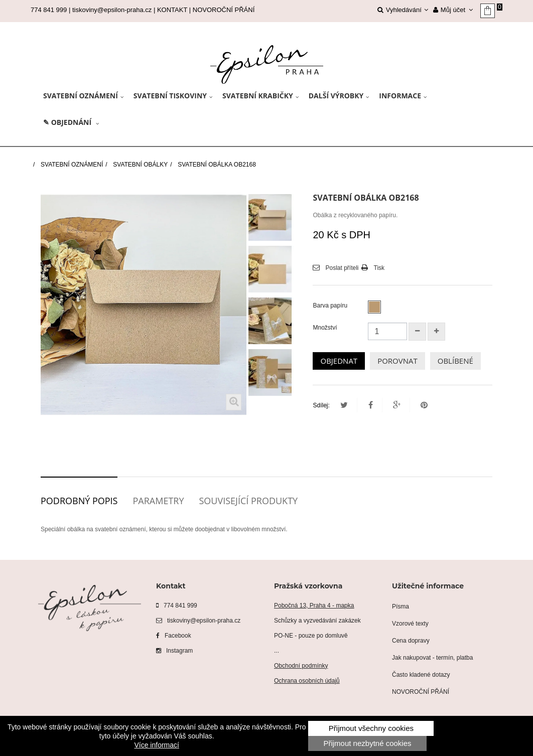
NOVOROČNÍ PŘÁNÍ (224, 10)
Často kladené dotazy (421, 675)
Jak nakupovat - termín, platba (432, 658)
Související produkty (248, 501)
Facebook (174, 636)
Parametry (158, 501)
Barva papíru (331, 306)
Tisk (379, 268)
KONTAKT (172, 10)
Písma (401, 607)
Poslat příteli (342, 268)
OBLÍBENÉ (455, 361)
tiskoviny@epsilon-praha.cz (112, 10)
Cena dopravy (411, 641)
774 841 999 (177, 606)
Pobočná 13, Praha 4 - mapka (314, 606)
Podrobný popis (79, 501)
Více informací (156, 745)
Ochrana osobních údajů (307, 681)
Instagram (174, 651)
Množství (325, 328)
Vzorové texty (410, 624)
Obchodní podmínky (301, 666)
